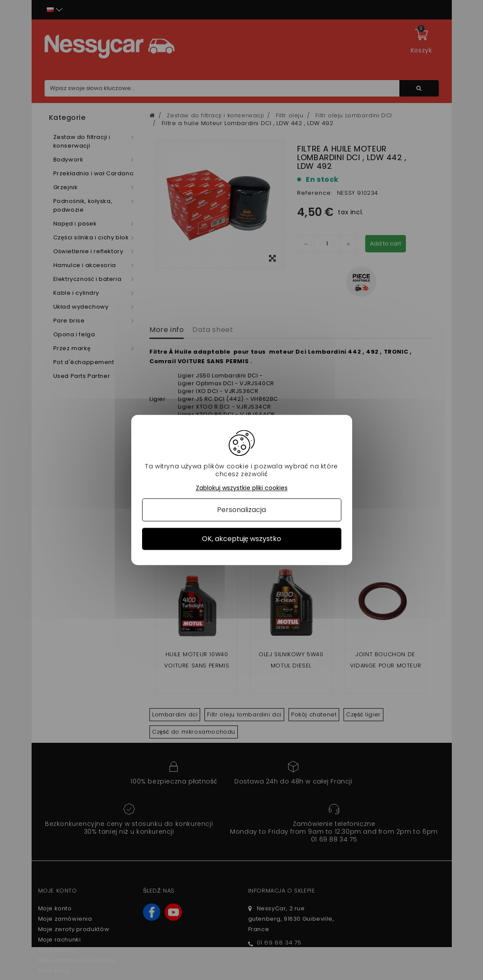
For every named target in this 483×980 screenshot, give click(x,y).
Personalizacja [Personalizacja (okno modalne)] (241, 510)
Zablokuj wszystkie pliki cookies (242, 488)
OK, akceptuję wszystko (242, 539)
